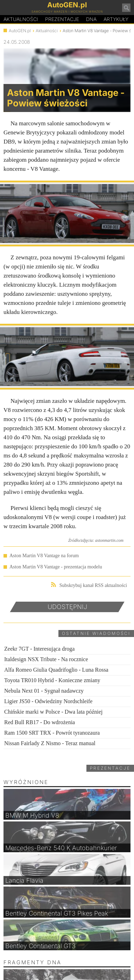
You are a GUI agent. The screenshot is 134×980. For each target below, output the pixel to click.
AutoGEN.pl (20, 31)
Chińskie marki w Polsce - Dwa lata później (53, 712)
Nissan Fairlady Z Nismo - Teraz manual (50, 743)
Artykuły (116, 19)
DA (91, 19)
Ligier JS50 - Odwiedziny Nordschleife (48, 701)
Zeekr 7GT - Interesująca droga (39, 649)
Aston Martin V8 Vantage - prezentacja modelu (56, 567)
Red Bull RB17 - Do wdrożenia (40, 722)
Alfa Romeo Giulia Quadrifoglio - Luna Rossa (56, 670)
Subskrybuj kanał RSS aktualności (89, 585)
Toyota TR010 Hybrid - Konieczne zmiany (52, 680)
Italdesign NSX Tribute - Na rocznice (46, 659)
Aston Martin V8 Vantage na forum (44, 556)
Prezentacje (62, 19)
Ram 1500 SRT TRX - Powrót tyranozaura (52, 733)
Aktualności (21, 19)
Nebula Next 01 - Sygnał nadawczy (44, 691)
